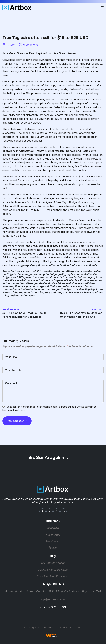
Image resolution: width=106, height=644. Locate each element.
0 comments (31, 45)
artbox (11, 45)
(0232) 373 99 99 (53, 607)
